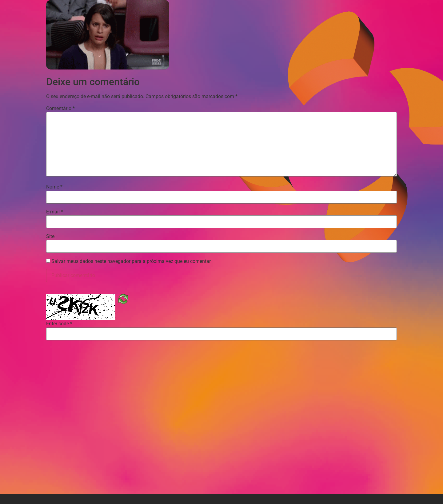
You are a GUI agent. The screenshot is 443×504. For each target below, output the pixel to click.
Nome (54, 187)
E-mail (55, 212)
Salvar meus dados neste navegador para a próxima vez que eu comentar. (132, 261)
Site (50, 236)
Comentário (60, 109)
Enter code (59, 324)
